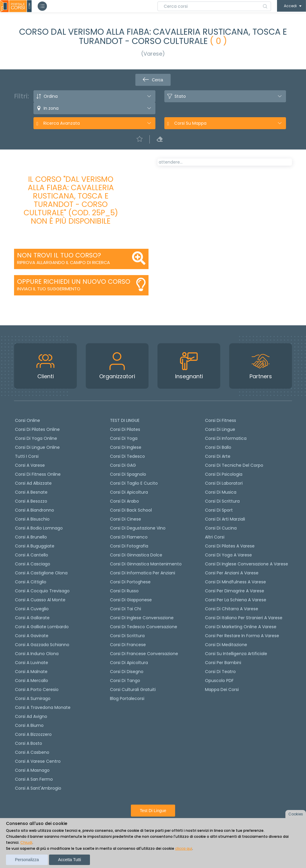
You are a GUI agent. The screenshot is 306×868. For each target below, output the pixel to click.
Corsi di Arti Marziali (225, 519)
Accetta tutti (69, 860)
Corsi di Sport (219, 510)
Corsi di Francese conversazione (144, 654)
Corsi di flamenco (129, 537)
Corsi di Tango (125, 681)
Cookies (296, 814)
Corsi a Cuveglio (32, 609)
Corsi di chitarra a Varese (232, 609)
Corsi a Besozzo (31, 501)
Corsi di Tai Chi (126, 609)
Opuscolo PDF (219, 681)
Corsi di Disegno (127, 672)
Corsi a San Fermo (34, 779)
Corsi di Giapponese (131, 600)
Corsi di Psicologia (224, 474)
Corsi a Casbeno (32, 752)
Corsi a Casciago (33, 564)
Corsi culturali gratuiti (133, 689)
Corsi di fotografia (129, 546)
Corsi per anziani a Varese (232, 573)
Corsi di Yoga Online (36, 438)
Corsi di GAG (123, 465)
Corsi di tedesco (127, 456)
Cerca (153, 80)
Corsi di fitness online (38, 474)
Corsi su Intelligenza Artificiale (236, 654)
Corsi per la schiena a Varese (236, 600)
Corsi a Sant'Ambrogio (38, 788)
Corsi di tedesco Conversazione (144, 627)
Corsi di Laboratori (224, 483)
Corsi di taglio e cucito (134, 483)
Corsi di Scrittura (222, 501)
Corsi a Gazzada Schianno (42, 645)
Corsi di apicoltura (129, 492)
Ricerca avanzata (62, 123)
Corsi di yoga (124, 438)
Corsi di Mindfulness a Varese (235, 582)
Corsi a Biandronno (35, 510)
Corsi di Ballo (218, 447)
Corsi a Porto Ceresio (37, 689)
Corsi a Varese (30, 465)
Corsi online (27, 420)
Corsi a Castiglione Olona (41, 573)
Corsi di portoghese (130, 582)
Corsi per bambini (223, 663)
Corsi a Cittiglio (31, 582)
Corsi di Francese (128, 645)
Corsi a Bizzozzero (33, 734)
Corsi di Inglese (126, 447)
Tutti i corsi (27, 456)
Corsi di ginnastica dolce (136, 555)
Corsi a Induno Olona (37, 654)
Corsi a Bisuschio (32, 519)
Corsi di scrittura (127, 636)
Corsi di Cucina (221, 528)
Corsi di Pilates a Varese (230, 546)
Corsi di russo (124, 591)
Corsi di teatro (220, 672)
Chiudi (26, 842)
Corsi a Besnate (31, 492)
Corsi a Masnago (32, 770)
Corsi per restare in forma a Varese (242, 636)
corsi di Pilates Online (37, 429)
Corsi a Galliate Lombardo (42, 627)
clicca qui (184, 848)
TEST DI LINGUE (125, 420)
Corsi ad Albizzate (33, 483)
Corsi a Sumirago (33, 698)
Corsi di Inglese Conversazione (142, 618)
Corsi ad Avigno (31, 716)
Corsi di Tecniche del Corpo (234, 465)
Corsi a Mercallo (32, 681)
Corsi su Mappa (190, 123)
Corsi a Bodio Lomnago (39, 528)
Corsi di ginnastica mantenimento (146, 564)
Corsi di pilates (125, 429)
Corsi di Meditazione (226, 645)
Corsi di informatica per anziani (143, 573)
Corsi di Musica (221, 492)
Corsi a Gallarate (32, 618)
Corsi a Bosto (29, 743)
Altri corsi (215, 537)
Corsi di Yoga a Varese (228, 555)
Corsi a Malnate (31, 672)
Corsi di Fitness (221, 420)
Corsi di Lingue (220, 429)
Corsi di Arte (218, 456)
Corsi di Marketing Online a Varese (241, 627)
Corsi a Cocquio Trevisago (42, 591)
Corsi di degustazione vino (138, 528)
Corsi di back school (131, 510)
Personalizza (27, 860)
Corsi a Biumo (29, 725)
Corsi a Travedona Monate (43, 707)
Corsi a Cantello (32, 555)
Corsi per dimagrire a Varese (235, 591)
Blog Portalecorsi (127, 698)
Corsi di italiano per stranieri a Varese (244, 618)
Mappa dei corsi (222, 689)
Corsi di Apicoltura (129, 663)
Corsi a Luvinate (32, 663)
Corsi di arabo (124, 501)
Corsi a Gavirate (32, 636)
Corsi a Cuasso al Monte (40, 600)
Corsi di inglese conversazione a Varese (247, 564)
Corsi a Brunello (31, 537)
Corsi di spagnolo (128, 474)
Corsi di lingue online (37, 447)
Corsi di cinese (126, 519)
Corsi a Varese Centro (38, 761)
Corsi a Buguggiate (35, 546)
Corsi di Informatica (226, 438)
